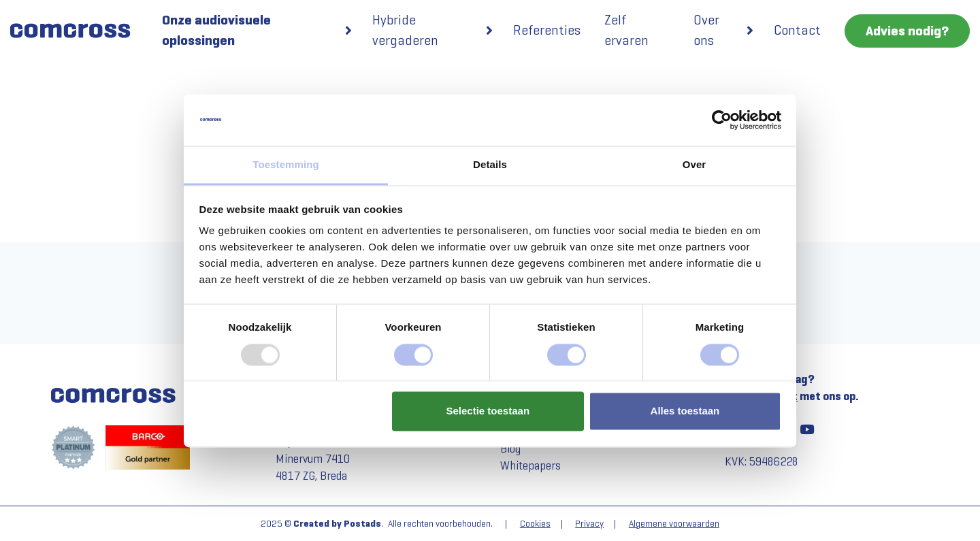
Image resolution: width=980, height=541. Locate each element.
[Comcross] (76, 31)
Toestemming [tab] (286, 165)
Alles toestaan (685, 411)
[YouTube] (806, 429)
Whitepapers (530, 466)
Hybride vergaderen (405, 30)
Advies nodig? (907, 31)
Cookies (535, 524)
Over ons (706, 30)
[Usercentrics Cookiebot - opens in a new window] (722, 120)
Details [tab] (490, 165)
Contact (797, 30)
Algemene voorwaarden (674, 524)
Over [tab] (695, 165)
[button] (348, 31)
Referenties (547, 30)
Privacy (589, 524)
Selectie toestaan (488, 411)
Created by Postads (337, 524)
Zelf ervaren (626, 30)
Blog (510, 449)
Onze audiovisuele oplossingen (216, 30)
